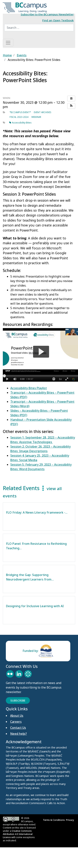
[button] (71, 106)
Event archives (42, 112)
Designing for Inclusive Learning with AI (35, 606)
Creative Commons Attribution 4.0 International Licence (18, 834)
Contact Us (18, 728)
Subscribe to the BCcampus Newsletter (47, 14)
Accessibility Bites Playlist (29, 388)
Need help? (19, 734)
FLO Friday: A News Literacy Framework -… (37, 512)
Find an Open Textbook (58, 20)
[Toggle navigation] (8, 43)
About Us (17, 716)
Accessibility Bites (20, 123)
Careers (16, 722)
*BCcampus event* (20, 112)
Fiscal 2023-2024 (19, 117)
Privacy (71, 820)
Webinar (36, 117)
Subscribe (18, 700)
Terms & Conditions (54, 820)
